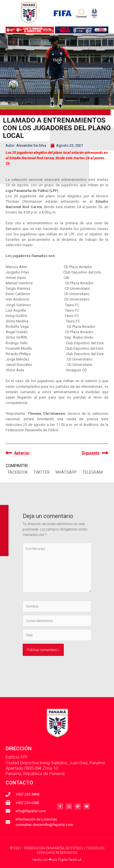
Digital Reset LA (70, 860)
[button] (18, 472)
